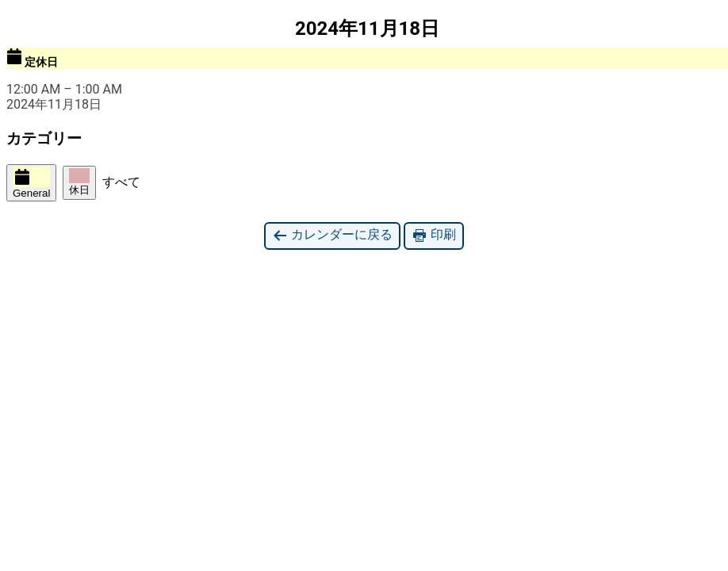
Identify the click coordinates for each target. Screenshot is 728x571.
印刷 (434, 235)
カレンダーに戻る (332, 235)
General (31, 183)
